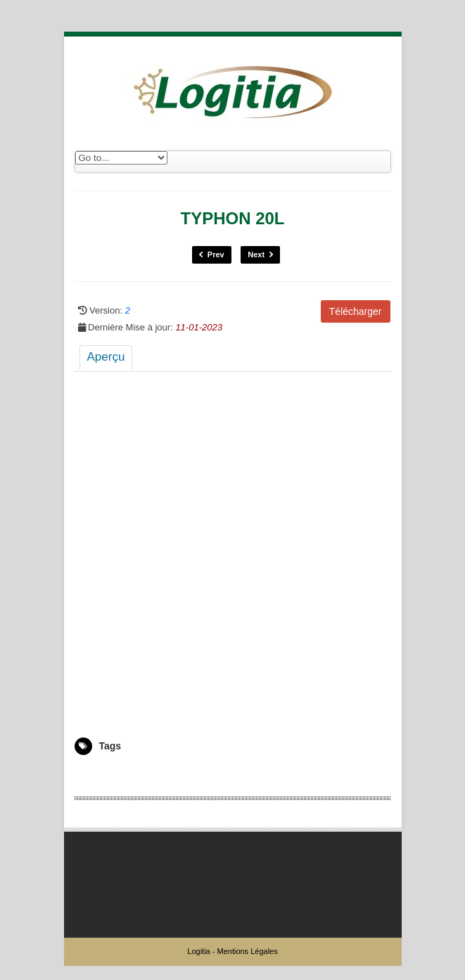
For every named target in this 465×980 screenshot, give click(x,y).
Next (260, 255)
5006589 (91, 775)
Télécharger (356, 311)
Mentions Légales (247, 951)
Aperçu (106, 357)
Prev (212, 255)
